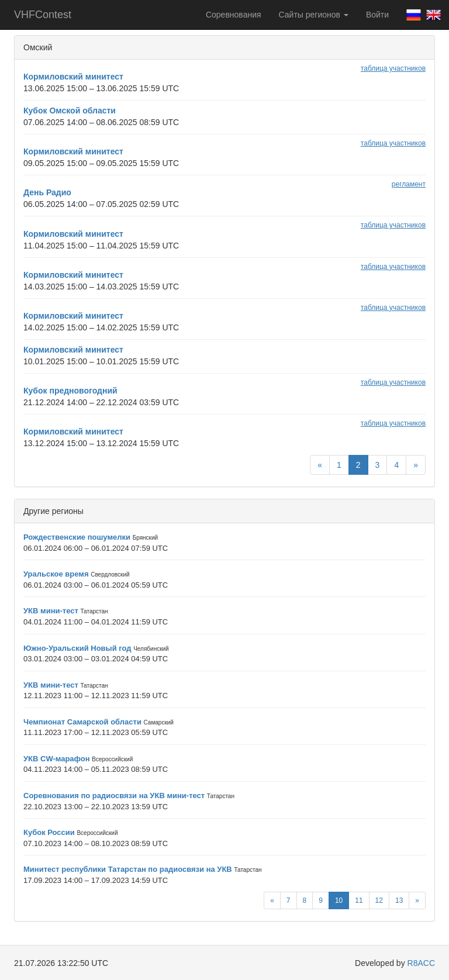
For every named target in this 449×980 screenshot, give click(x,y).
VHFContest (43, 15)
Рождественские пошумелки (77, 537)
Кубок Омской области (70, 111)
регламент (409, 184)
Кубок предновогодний (70, 391)
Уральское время (56, 574)
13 (399, 900)
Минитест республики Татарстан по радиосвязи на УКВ (128, 869)
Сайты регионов (314, 15)
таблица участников (393, 68)
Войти (377, 15)
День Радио (47, 192)
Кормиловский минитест (73, 77)
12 (379, 900)
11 (359, 900)
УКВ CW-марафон (57, 759)
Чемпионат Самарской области (82, 722)
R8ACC (421, 963)
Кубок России (49, 832)
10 (339, 900)
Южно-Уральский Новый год (77, 648)
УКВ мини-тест (51, 611)
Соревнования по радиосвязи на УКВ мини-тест (114, 796)
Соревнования (234, 15)
